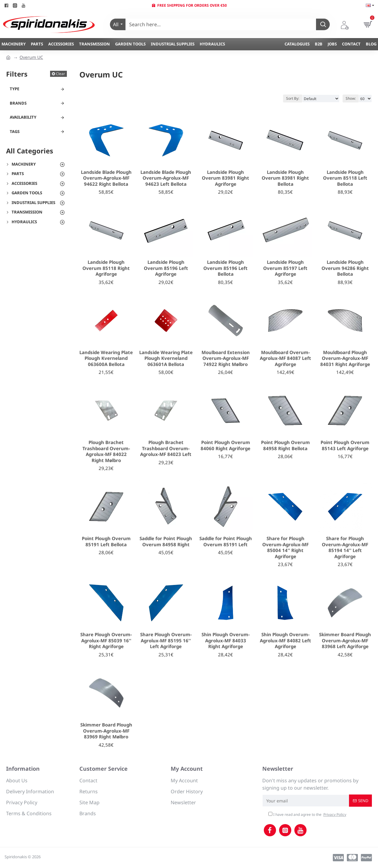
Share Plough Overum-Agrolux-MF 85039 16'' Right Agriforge (106, 640)
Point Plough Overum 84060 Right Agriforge (225, 445)
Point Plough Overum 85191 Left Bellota (106, 542)
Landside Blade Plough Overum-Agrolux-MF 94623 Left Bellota (166, 178)
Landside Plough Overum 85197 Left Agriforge (285, 268)
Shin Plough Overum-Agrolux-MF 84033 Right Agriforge (226, 640)
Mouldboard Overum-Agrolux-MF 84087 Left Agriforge (285, 358)
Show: (351, 98)
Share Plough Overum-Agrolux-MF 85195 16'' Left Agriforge (166, 640)
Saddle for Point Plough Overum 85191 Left (226, 542)
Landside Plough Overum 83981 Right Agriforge (225, 178)
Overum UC (31, 57)
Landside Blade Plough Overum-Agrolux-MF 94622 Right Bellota (106, 178)
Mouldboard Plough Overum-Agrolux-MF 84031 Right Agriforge (345, 358)
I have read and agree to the (308, 815)
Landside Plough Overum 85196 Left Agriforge (166, 268)
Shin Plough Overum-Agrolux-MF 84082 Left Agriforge (285, 640)
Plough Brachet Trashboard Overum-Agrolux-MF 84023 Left (166, 448)
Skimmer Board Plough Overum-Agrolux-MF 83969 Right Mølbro (106, 731)
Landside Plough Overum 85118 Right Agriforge (106, 268)
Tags (15, 131)
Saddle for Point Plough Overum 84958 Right (166, 542)
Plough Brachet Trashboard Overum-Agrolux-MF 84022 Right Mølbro (106, 451)
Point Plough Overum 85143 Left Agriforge (345, 445)
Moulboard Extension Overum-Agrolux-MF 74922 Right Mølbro (226, 358)
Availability (23, 117)
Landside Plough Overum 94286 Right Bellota (345, 268)
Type (15, 89)
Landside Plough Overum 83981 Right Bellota (285, 178)
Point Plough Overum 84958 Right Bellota (285, 445)
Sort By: (293, 98)
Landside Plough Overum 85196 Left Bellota (225, 268)
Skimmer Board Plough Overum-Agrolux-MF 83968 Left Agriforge (345, 640)
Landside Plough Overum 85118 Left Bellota (345, 178)
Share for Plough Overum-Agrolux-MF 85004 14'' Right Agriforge (285, 547)
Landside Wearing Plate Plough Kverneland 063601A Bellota (166, 358)
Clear (60, 74)
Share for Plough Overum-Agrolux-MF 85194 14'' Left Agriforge (345, 547)
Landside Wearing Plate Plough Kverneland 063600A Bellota (106, 358)
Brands (18, 103)
